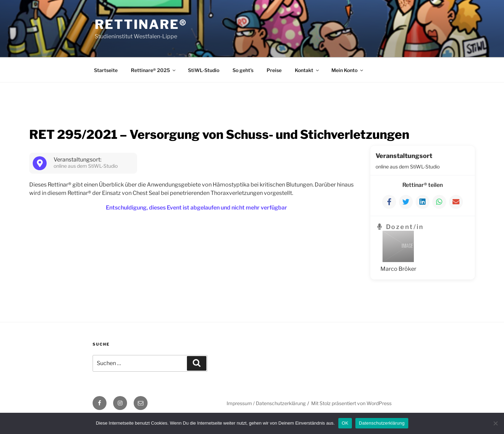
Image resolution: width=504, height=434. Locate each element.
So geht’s (243, 70)
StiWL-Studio (204, 70)
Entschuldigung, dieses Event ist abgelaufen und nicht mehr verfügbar (196, 208)
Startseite (106, 70)
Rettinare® (141, 24)
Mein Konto (348, 70)
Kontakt (307, 70)
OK (345, 423)
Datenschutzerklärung (382, 423)
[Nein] (495, 423)
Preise (274, 70)
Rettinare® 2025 (154, 70)
